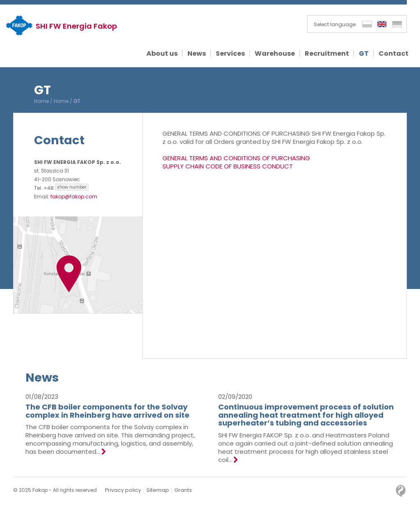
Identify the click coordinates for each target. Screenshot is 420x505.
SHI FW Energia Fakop (78, 26)
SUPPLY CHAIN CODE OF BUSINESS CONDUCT (228, 166)
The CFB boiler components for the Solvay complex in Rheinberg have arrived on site (107, 411)
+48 (66, 188)
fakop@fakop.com (74, 197)
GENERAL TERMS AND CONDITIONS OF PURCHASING (236, 158)
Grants (180, 490)
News (43, 378)
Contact (60, 140)
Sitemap (155, 490)
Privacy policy (122, 490)
